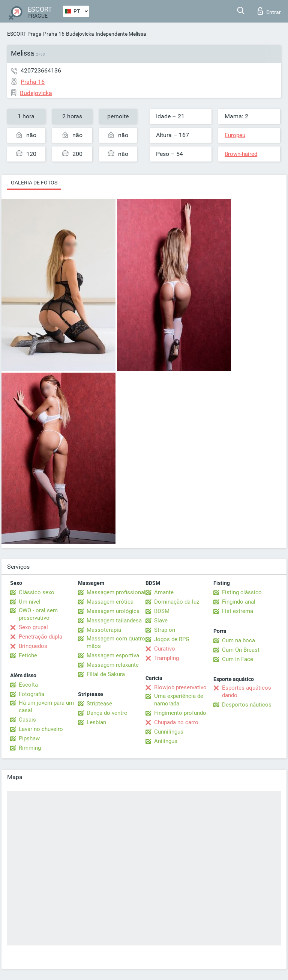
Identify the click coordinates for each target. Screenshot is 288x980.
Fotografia (31, 694)
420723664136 (41, 70)
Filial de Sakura (106, 674)
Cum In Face (238, 659)
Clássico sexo (37, 592)
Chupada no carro (176, 722)
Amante (164, 592)
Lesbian (96, 722)
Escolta (28, 685)
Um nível (30, 602)
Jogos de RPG (172, 639)
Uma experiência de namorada (179, 700)
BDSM (162, 611)
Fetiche (28, 655)
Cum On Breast (241, 650)
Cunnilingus (169, 732)
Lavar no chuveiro (41, 729)
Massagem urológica (113, 611)
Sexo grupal (33, 627)
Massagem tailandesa (114, 621)
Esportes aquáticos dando (247, 692)
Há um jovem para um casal (46, 707)
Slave (161, 621)
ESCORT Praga (24, 34)
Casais (27, 720)
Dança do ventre (107, 713)
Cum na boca (238, 640)
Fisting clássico (242, 592)
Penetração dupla (40, 637)
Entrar (269, 11)
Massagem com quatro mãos (116, 642)
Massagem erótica (110, 602)
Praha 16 (54, 34)
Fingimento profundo (180, 713)
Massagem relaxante (113, 665)
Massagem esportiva (113, 655)
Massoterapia (104, 630)
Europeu (235, 135)
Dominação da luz (177, 602)
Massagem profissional (116, 592)
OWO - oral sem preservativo (38, 614)
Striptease (99, 704)
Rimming (30, 748)
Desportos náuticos (247, 705)
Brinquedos (33, 646)
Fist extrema (238, 611)
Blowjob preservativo (180, 687)
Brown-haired (241, 154)
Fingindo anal (239, 602)
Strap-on (165, 630)
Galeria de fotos (34, 183)
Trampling (166, 658)
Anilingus (166, 741)
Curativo (165, 649)
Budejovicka (80, 34)
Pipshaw (29, 738)
